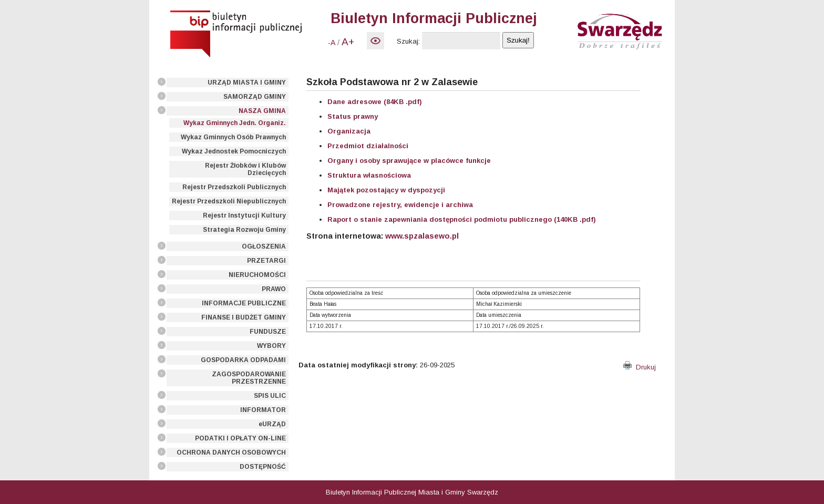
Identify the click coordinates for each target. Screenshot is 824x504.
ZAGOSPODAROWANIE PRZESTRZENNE (249, 378)
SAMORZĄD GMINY (255, 97)
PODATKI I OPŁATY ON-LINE (240, 438)
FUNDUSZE (268, 332)
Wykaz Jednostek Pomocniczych (234, 151)
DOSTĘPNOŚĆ (263, 467)
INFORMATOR (263, 410)
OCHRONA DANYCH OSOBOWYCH (231, 452)
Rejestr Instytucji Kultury (244, 215)
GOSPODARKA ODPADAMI (243, 360)
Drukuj (640, 367)
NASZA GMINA (262, 111)
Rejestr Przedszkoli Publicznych (234, 187)
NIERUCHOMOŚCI (257, 275)
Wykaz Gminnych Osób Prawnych (233, 137)
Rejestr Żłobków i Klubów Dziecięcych (245, 169)
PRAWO (274, 289)
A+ (348, 42)
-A (332, 43)
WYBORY (271, 346)
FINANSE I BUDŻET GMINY (244, 317)
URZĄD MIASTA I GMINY (247, 83)
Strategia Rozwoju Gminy (244, 230)
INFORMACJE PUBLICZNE (244, 303)
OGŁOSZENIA (264, 246)
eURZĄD (272, 424)
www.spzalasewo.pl (422, 236)
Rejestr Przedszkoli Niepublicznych (229, 201)
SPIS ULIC (270, 396)
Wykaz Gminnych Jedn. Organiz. (235, 123)
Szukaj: (408, 41)
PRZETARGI (266, 261)
